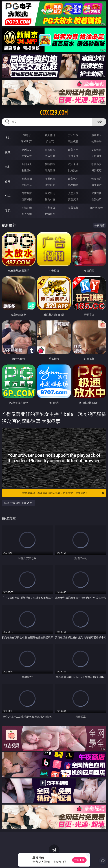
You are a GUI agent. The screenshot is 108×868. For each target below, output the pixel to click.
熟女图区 (73, 185)
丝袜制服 (50, 156)
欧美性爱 (96, 164)
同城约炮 (27, 208)
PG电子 (27, 135)
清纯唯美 (50, 185)
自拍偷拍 (50, 150)
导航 (8, 210)
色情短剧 (50, 214)
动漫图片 (96, 179)
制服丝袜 (27, 170)
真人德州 (50, 135)
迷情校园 (27, 199)
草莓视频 (73, 208)
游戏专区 (96, 135)
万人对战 (73, 135)
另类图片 (96, 185)
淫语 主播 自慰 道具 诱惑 (18, 503)
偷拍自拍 (50, 164)
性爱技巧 (96, 199)
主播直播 (73, 156)
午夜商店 (50, 208)
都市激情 (27, 193)
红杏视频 (27, 214)
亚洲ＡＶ (27, 150)
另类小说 (50, 199)
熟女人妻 (27, 156)
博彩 (8, 138)
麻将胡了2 (27, 141)
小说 (8, 196)
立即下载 (79, 860)
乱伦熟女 (73, 170)
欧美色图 (73, 179)
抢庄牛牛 (96, 141)
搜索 (99, 122)
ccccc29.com (54, 113)
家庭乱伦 (50, 193)
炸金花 (50, 141)
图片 (8, 181)
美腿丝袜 (27, 185)
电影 (8, 167)
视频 (8, 152)
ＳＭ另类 (96, 156)
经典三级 (50, 170)
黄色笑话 (73, 199)
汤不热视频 (96, 208)
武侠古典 (96, 193)
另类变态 (96, 170)
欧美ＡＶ (73, 150)
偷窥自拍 (27, 179)
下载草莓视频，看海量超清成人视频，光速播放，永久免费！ (62, 493)
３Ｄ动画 (96, 150)
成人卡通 (73, 164)
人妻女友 (73, 193)
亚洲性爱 (27, 164)
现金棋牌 (73, 141)
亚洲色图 (50, 179)
